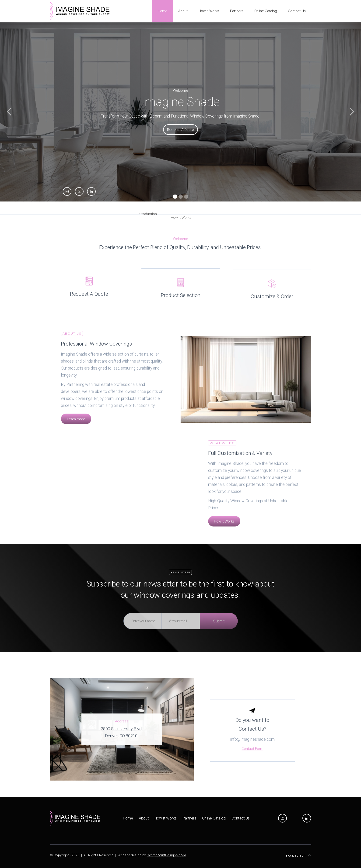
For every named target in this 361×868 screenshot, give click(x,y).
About (144, 818)
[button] (9, 112)
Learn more (76, 426)
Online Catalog (214, 818)
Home (128, 818)
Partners (189, 818)
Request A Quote (180, 130)
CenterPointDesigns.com (166, 855)
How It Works (166, 818)
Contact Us (241, 818)
